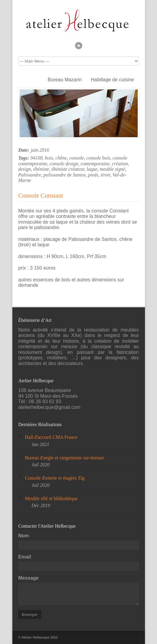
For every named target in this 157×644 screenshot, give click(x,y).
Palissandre (30, 175)
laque (92, 169)
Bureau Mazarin (65, 80)
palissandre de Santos (64, 175)
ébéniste (41, 169)
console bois (98, 158)
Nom (24, 536)
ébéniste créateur (68, 169)
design (25, 169)
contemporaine (95, 164)
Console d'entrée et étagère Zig (55, 478)
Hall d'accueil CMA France (51, 437)
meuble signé (112, 169)
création (120, 164)
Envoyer (30, 615)
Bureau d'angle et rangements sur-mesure (65, 458)
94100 (36, 158)
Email (25, 557)
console (76, 158)
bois (49, 158)
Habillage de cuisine (112, 80)
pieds (93, 175)
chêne (61, 158)
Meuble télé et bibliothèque (52, 498)
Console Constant (41, 196)
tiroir (105, 175)
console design (64, 164)
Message (29, 578)
